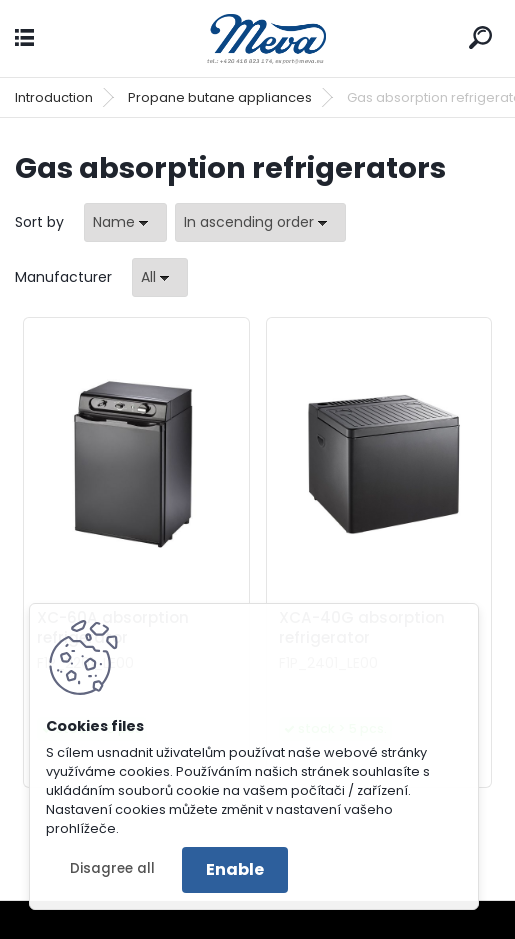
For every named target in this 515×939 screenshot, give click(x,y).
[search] (480, 37)
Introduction (54, 97)
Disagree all (112, 868)
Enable (235, 869)
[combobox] (125, 222)
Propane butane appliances (220, 97)
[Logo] (258, 38)
